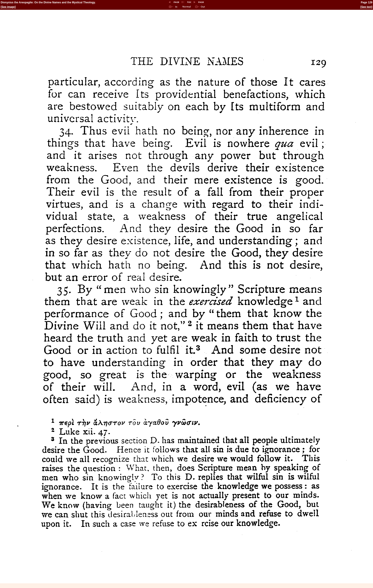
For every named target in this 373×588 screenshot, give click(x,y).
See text (366, 7)
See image (8, 7)
